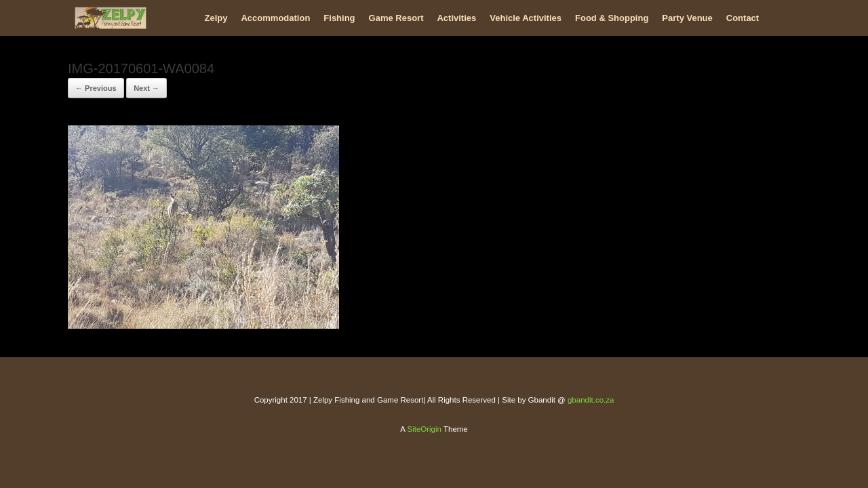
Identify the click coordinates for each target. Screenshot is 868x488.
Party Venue (687, 18)
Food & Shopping (612, 18)
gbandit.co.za (591, 400)
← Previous (96, 88)
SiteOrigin (424, 429)
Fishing (339, 18)
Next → (146, 88)
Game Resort (396, 18)
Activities (456, 18)
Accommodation (275, 18)
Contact (743, 18)
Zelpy (216, 18)
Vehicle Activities (526, 18)
